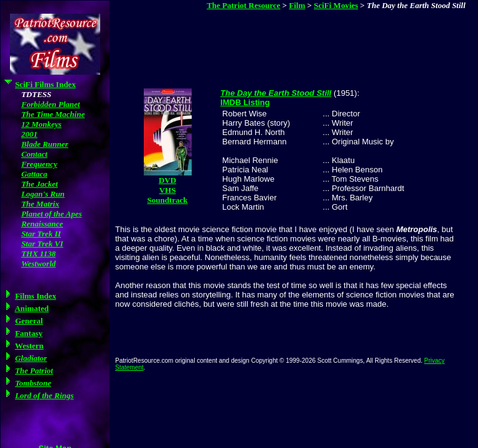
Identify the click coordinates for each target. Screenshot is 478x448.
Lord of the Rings (44, 395)
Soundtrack (168, 200)
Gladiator (31, 358)
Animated (31, 308)
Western (29, 346)
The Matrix (40, 204)
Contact (34, 154)
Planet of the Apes (51, 214)
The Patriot (34, 371)
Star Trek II (41, 234)
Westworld (38, 264)
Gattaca (34, 174)
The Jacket (40, 184)
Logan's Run (43, 194)
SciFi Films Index (45, 84)
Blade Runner (45, 144)
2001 (29, 134)
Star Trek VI (42, 244)
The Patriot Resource (243, 5)
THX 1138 (38, 254)
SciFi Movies (336, 5)
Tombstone (33, 383)
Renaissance (42, 224)
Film (297, 5)
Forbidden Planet (50, 104)
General (29, 321)
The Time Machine (53, 114)
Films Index (35, 296)
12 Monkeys (41, 124)
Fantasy (29, 333)
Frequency (39, 164)
